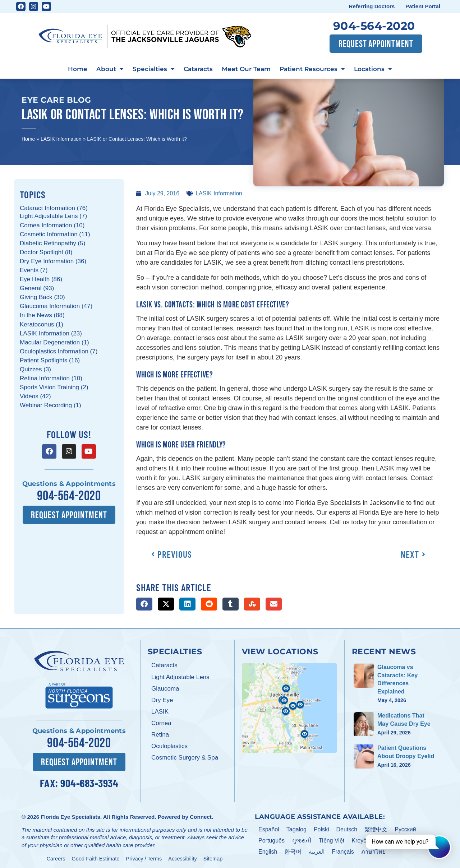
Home (65, 69)
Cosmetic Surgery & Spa (185, 757)
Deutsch (347, 828)
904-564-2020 (374, 26)
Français (343, 850)
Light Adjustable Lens (180, 676)
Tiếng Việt (332, 839)
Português (272, 839)
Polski (321, 828)
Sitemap (213, 857)
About (101, 69)
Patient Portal (423, 6)
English (268, 850)
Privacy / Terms (144, 857)
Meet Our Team (249, 69)
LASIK (160, 711)
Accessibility (183, 857)
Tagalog (296, 828)
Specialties (148, 69)
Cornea (161, 722)
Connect (201, 815)
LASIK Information (61, 138)
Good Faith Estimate (96, 857)
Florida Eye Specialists (70, 815)
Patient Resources (320, 69)
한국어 (293, 850)
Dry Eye (162, 699)
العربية (317, 850)
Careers (56, 857)
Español (269, 828)
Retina (160, 734)
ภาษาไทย (373, 850)
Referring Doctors (372, 6)
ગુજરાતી (302, 839)
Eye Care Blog (56, 99)
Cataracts (196, 69)
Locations (386, 69)
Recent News (384, 650)
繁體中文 (376, 828)
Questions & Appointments (69, 483)
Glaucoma (165, 688)
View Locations (280, 650)
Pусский (405, 828)
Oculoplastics (169, 745)
